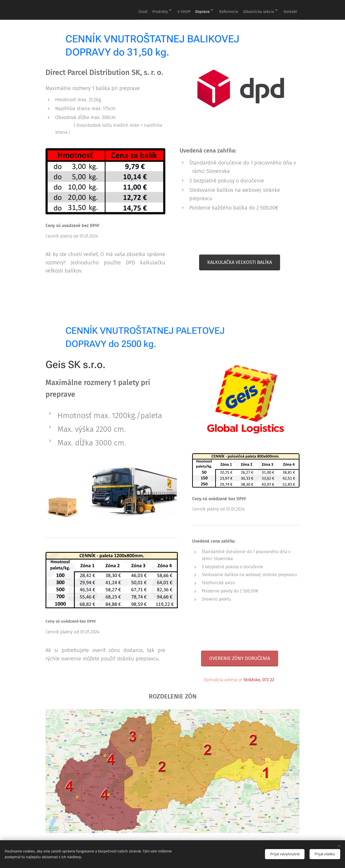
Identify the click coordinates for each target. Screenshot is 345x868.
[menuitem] (122, 10)
